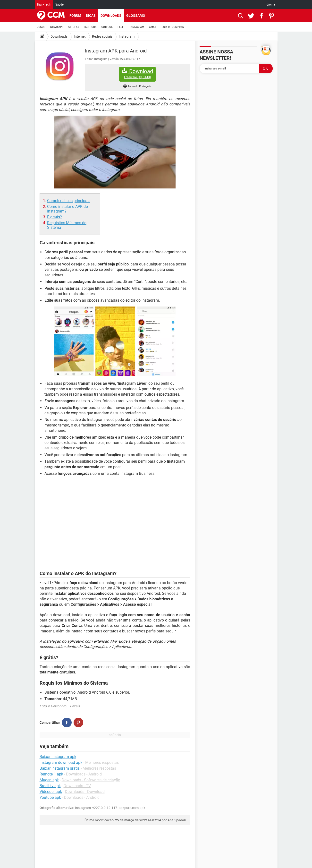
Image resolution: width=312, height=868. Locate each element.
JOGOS (41, 27)
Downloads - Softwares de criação (91, 780)
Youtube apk (50, 797)
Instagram (127, 36)
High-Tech (44, 4)
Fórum (75, 16)
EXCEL (121, 27)
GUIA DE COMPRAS (173, 27)
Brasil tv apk (50, 786)
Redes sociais (102, 36)
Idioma (270, 4)
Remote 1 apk (51, 774)
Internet (80, 36)
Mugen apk (49, 780)
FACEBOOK (90, 27)
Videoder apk (51, 792)
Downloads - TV (77, 786)
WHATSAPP (57, 27)
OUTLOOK (107, 27)
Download (137, 74)
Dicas (91, 16)
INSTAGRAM (137, 27)
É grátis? (55, 217)
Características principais (69, 201)
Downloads (111, 16)
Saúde (59, 4)
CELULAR (74, 27)
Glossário (136, 16)
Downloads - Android (84, 774)
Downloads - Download (85, 792)
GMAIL (153, 27)
